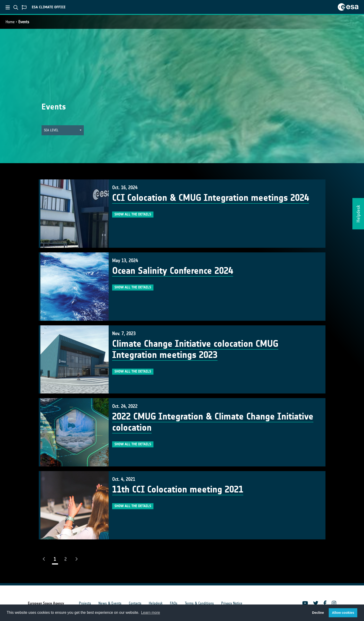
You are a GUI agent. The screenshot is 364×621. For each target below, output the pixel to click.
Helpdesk (156, 603)
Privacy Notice (232, 603)
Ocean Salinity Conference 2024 (173, 271)
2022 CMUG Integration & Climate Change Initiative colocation (213, 422)
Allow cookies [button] (343, 613)
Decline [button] (318, 613)
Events (24, 22)
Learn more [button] (150, 613)
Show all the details (133, 214)
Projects (85, 603)
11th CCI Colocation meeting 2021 (178, 489)
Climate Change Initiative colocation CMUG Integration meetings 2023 (195, 349)
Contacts (135, 603)
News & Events (110, 603)
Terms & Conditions (199, 603)
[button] (63, 130)
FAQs (174, 603)
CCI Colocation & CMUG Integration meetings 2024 (211, 198)
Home (10, 22)
